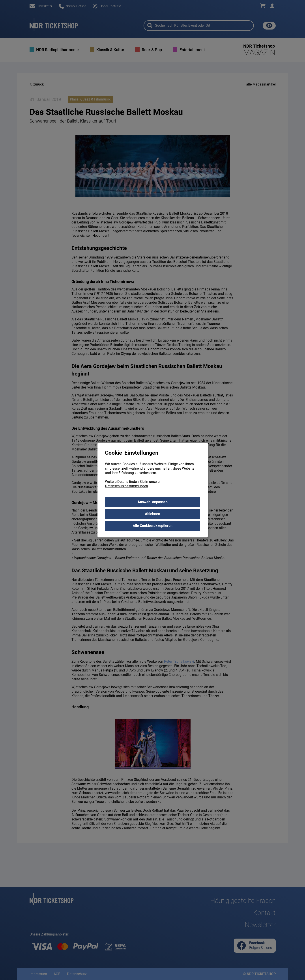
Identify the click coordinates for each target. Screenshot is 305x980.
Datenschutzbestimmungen (126, 486)
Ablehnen (152, 514)
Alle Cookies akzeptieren (153, 526)
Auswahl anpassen (153, 502)
